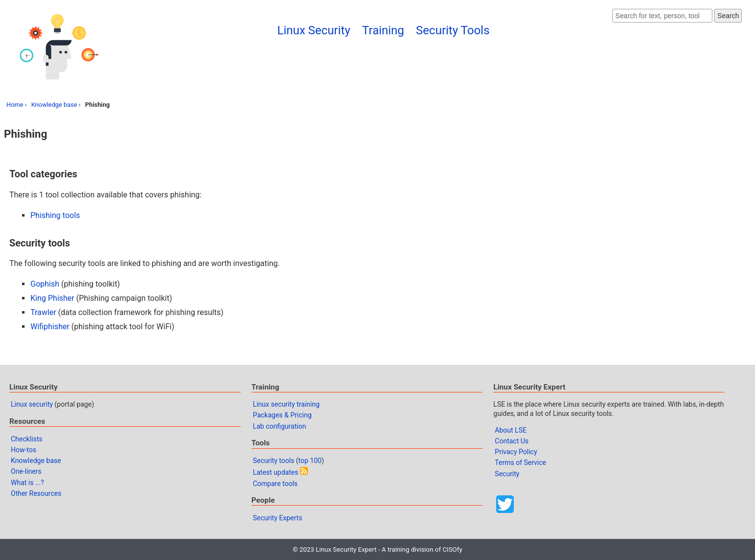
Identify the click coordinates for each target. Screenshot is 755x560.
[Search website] (662, 16)
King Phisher (52, 298)
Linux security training (286, 404)
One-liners (26, 471)
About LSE (511, 430)
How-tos (24, 450)
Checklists (27, 439)
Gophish (45, 284)
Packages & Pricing (282, 415)
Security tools (274, 461)
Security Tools (453, 30)
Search (728, 16)
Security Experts (278, 518)
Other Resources (36, 493)
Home (15, 105)
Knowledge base (54, 105)
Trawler (43, 312)
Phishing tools (55, 215)
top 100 (310, 461)
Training (383, 30)
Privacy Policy (516, 452)
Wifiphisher (50, 327)
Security (507, 474)
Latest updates (276, 472)
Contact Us (512, 441)
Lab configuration (280, 426)
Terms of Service (520, 463)
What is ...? (27, 483)
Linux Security (314, 30)
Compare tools (275, 484)
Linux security (32, 404)
